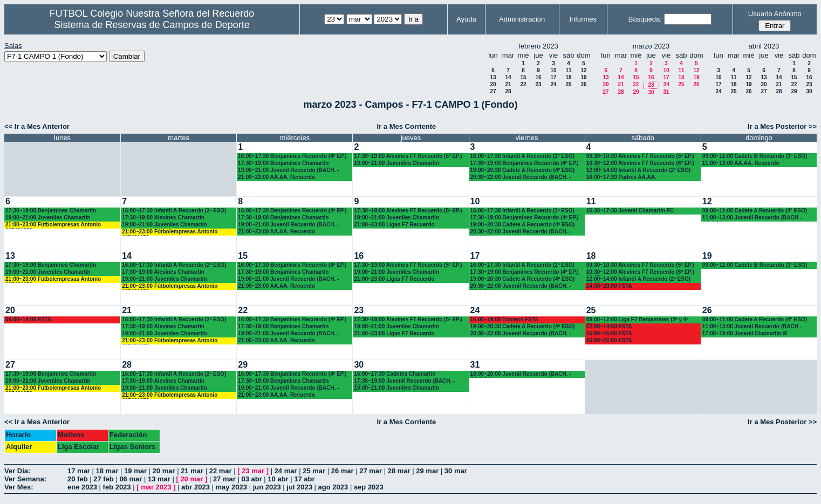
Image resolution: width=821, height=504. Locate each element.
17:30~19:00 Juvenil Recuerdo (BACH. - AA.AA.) (404, 381)
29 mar (427, 471)
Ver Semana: (25, 479)
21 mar (192, 471)
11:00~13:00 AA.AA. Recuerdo (741, 163)
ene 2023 (82, 487)
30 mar (456, 471)
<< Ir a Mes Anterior (37, 126)
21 (508, 84)
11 (568, 70)
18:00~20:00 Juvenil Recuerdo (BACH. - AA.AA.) (521, 374)
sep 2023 (369, 487)
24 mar (286, 471)
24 (553, 84)
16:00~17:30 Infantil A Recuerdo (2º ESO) (522, 156)
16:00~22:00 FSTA (609, 340)
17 (553, 77)
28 (508, 91)
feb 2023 (117, 487)
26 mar (343, 471)
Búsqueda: (645, 19)
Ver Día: (17, 471)
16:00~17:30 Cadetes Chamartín (395, 374)
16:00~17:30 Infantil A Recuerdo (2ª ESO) (174, 210)
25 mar (314, 471)
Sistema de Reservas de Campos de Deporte (152, 25)
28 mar (399, 471)
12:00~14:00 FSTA (609, 326)
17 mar (79, 471)
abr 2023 (196, 487)
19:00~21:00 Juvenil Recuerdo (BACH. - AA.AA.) (288, 171)
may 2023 (231, 487)
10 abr (278, 479)
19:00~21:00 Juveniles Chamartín (396, 163)
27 (493, 91)
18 (568, 77)
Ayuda (466, 19)
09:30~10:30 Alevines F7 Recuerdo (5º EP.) (640, 156)
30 (651, 92)
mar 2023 (156, 487)
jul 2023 (299, 487)
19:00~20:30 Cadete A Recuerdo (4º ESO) (523, 170)
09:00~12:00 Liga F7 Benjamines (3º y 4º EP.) (637, 320)
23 (538, 84)
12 (583, 70)
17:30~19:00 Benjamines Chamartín (283, 163)
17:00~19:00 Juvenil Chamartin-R (745, 333)
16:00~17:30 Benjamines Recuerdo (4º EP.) (292, 156)
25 (568, 84)
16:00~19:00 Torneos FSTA (505, 319)
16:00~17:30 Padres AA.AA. (621, 177)
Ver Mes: (19, 487)
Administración (522, 19)
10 (553, 70)
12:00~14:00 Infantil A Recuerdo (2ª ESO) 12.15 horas (638, 171)
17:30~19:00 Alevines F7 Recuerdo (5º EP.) (408, 156)
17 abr (304, 479)
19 (583, 77)
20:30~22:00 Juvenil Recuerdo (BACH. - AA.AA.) (521, 178)
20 (493, 84)
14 (508, 77)
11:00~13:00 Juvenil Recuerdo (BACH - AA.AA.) (752, 218)
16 (538, 77)
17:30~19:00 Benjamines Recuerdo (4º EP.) (525, 163)
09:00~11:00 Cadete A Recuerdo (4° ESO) (755, 210)
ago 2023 (333, 487)
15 (523, 77)
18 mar (107, 471)
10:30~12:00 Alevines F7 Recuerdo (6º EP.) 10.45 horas (640, 164)
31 (666, 92)
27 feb (104, 479)
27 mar (371, 471)
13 (493, 77)
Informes (583, 19)
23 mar (253, 471)
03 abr (251, 479)
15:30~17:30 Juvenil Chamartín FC (630, 210)
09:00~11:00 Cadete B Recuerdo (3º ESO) (755, 156)
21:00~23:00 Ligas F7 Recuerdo (394, 225)
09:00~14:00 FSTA (28, 319)
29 (636, 92)
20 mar (164, 471)
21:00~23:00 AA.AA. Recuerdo (276, 177)
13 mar (159, 479)
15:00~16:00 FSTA (609, 333)
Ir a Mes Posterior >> (782, 126)
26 (583, 84)
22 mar (221, 471)
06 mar (131, 479)
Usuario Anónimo (775, 14)
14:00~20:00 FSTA (609, 286)
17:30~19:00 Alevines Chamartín (163, 218)
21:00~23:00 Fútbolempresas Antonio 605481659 (53, 225)
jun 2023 (267, 487)
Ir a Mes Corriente (407, 126)
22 (523, 84)
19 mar (135, 471)
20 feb (78, 479)
